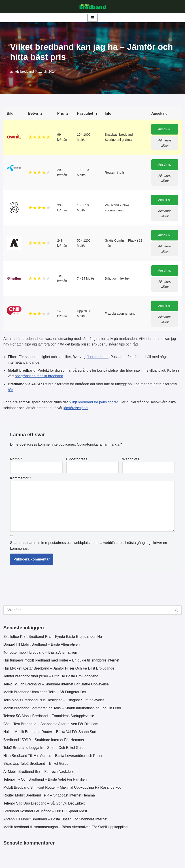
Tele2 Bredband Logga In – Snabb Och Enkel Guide (45, 749)
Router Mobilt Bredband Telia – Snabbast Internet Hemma (49, 796)
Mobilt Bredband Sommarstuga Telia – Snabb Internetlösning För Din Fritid (62, 709)
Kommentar (20, 479)
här (10, 390)
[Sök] (87, 611)
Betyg (33, 113)
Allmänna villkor (165, 143)
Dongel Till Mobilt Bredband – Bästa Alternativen (42, 645)
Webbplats (131, 460)
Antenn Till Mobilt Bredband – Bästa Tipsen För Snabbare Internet (56, 820)
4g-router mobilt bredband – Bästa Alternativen (40, 653)
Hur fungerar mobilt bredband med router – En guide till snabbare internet (62, 661)
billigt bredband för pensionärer (94, 403)
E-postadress (78, 460)
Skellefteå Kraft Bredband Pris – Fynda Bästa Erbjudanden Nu (53, 637)
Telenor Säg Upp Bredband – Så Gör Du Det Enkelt (44, 804)
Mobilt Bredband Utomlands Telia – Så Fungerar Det (45, 693)
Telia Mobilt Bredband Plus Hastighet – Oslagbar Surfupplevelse (54, 701)
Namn (16, 460)
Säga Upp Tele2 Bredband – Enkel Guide (36, 765)
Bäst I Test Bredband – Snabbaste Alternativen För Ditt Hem (51, 725)
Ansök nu (165, 129)
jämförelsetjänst (76, 408)
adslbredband (24, 72)
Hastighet (85, 113)
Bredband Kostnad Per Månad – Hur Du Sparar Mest (45, 812)
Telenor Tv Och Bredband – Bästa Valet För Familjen (45, 781)
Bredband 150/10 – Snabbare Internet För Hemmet (44, 741)
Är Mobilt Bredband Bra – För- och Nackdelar (39, 772)
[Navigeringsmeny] (92, 18)
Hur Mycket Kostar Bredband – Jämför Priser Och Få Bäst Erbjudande (59, 669)
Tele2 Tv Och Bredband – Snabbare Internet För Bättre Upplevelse (56, 685)
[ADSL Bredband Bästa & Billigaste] (93, 6)
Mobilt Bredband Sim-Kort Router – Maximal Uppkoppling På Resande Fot (62, 788)
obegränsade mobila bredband (39, 376)
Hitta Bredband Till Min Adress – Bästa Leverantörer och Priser (53, 757)
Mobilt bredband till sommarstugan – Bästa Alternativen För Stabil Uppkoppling (66, 828)
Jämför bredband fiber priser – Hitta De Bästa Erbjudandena (51, 677)
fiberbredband (98, 357)
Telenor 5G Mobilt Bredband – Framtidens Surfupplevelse (49, 717)
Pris (61, 113)
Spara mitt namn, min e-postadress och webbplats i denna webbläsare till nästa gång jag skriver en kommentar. (89, 546)
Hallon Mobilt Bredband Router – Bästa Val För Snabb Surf (50, 733)
